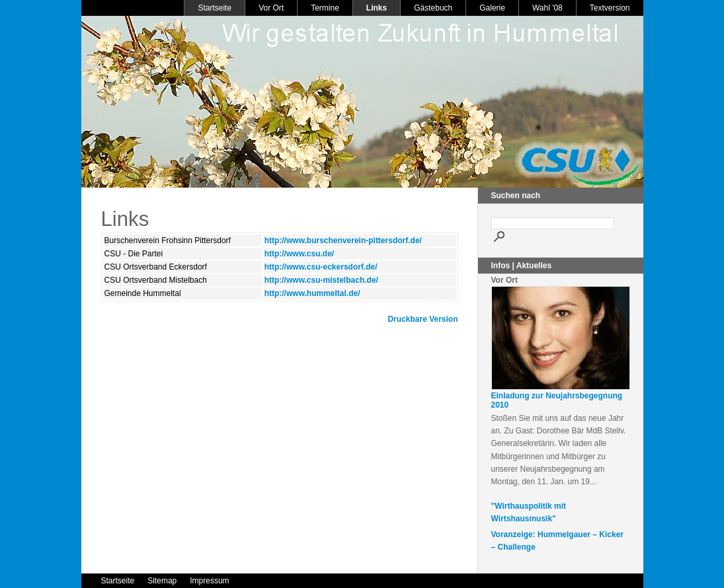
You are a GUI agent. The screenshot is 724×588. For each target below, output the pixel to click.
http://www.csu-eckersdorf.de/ (321, 267)
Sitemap (162, 581)
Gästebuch (433, 8)
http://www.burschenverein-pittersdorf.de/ (343, 240)
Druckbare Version (422, 319)
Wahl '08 (547, 8)
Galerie (492, 8)
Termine (325, 8)
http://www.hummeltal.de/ (312, 293)
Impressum (209, 581)
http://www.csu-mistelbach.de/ (321, 280)
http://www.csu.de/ (300, 254)
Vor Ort (271, 8)
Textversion (610, 8)
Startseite (215, 8)
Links (377, 8)
